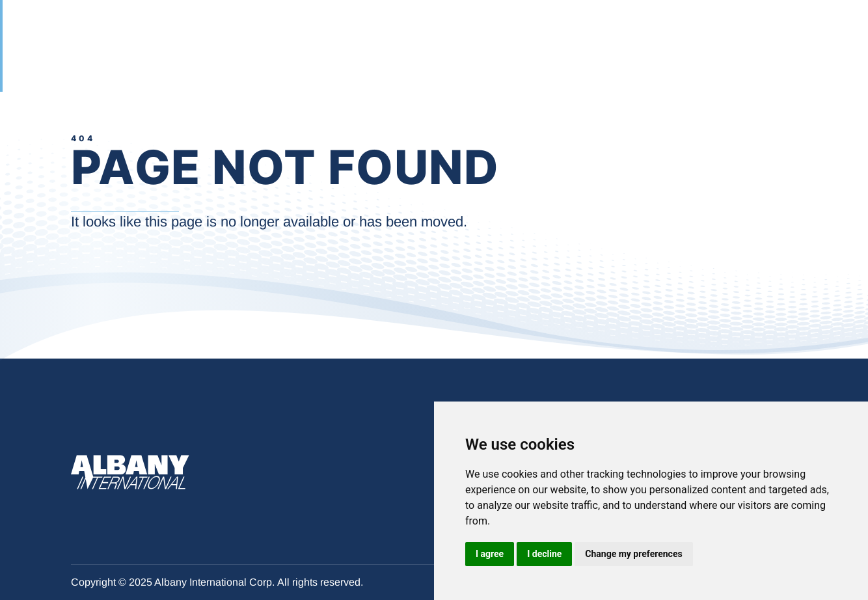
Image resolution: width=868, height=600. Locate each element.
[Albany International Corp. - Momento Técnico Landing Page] (72, 33)
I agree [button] (490, 554)
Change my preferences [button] (633, 554)
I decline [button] (544, 554)
